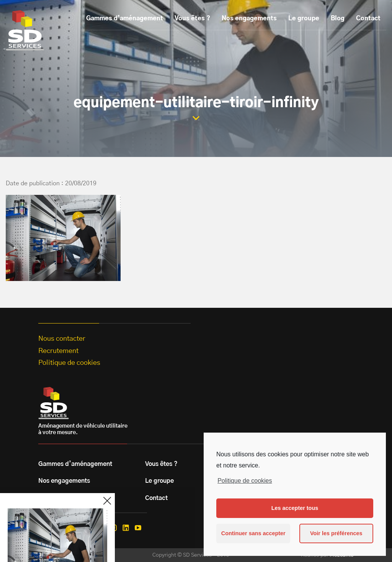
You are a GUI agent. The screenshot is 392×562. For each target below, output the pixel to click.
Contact (368, 18)
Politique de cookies (245, 481)
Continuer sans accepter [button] (253, 533)
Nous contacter (62, 339)
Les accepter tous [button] (295, 508)
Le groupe (304, 18)
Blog (338, 18)
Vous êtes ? (192, 18)
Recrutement (58, 351)
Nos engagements (249, 18)
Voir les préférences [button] (336, 533)
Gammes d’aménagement (125, 18)
